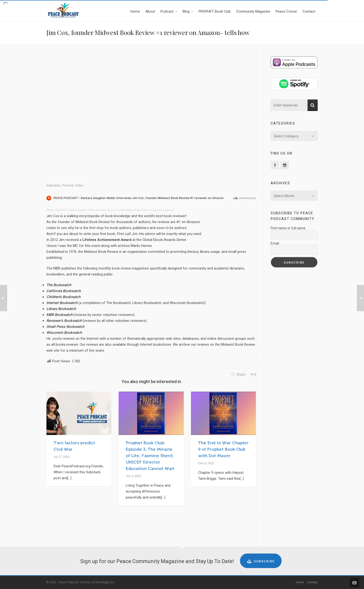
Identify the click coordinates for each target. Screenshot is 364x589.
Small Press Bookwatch (65, 327)
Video (79, 185)
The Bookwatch (59, 285)
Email (275, 243)
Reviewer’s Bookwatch (64, 321)
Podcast (68, 185)
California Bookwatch (64, 291)
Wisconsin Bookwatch (64, 333)
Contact (313, 582)
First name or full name (288, 228)
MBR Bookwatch (60, 315)
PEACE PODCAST (57, 210)
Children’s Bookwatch (63, 297)
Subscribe (261, 561)
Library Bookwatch (61, 309)
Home (300, 582)
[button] (312, 105)
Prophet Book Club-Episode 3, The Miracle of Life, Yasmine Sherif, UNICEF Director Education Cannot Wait (150, 456)
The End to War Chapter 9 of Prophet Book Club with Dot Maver (223, 449)
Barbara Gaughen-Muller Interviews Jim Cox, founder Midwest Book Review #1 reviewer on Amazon (121, 210)
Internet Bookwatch (62, 303)
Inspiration (54, 185)
